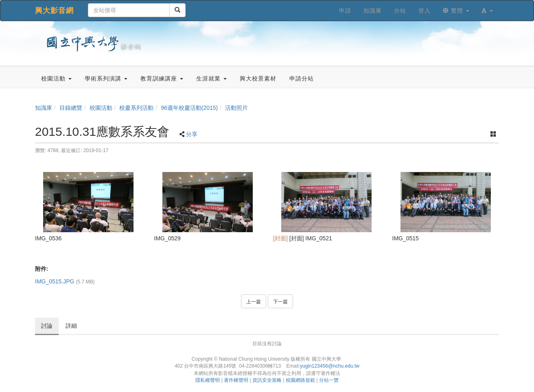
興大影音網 (54, 11)
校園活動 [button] (56, 78)
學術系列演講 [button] (106, 78)
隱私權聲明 (208, 380)
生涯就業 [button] (211, 78)
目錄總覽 (71, 108)
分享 (192, 134)
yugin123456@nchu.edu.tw (330, 366)
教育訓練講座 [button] (162, 78)
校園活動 (101, 108)
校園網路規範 (300, 380)
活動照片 (236, 108)
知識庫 (44, 108)
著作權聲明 (236, 380)
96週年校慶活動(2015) (189, 108)
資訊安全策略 (267, 380)
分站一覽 (329, 380)
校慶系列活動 (136, 108)
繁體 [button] (456, 11)
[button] (487, 11)
